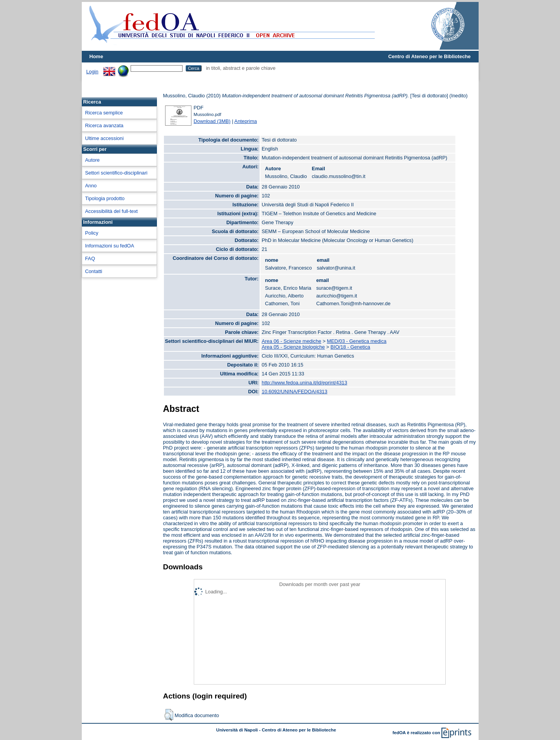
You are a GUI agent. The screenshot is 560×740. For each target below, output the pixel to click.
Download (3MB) (212, 121)
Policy (92, 233)
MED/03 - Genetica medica (357, 341)
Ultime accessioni (105, 138)
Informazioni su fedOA (110, 246)
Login (92, 72)
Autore (93, 160)
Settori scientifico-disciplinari (116, 173)
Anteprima (246, 121)
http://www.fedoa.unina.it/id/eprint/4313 (304, 383)
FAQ (90, 258)
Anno (91, 186)
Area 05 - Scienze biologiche (293, 347)
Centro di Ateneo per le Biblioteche (430, 56)
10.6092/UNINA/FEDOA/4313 (294, 392)
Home (96, 56)
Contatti (94, 271)
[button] (169, 715)
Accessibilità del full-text (112, 211)
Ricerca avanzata (104, 125)
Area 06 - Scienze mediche (291, 341)
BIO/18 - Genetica (350, 347)
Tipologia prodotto (105, 198)
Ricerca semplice (104, 113)
